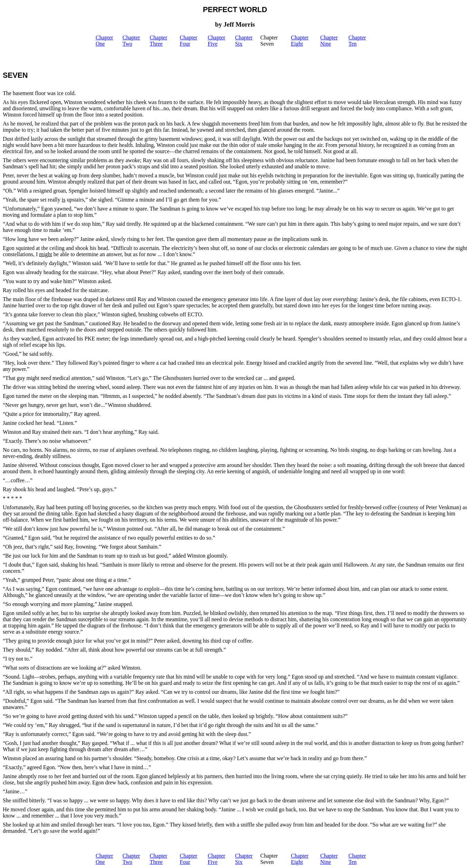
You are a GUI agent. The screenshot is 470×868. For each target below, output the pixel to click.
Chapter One (104, 41)
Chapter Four (189, 41)
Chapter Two (131, 41)
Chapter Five (216, 41)
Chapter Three (159, 41)
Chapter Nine (329, 41)
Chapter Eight (300, 41)
